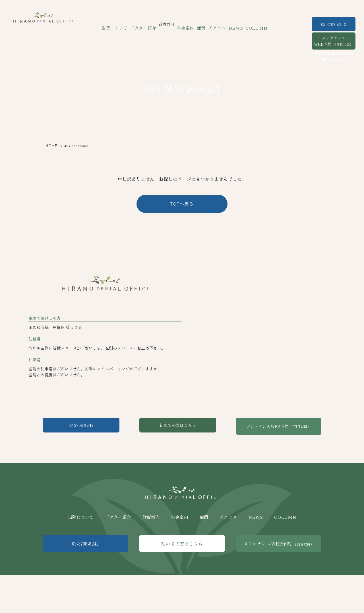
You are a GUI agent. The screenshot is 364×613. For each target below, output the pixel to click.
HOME (50, 146)
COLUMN (249, 24)
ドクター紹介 (147, 24)
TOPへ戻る (182, 204)
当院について (122, 24)
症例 (200, 24)
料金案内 (187, 24)
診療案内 (151, 558)
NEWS (231, 24)
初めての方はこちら (182, 473)
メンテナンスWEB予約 (334, 41)
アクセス (215, 24)
